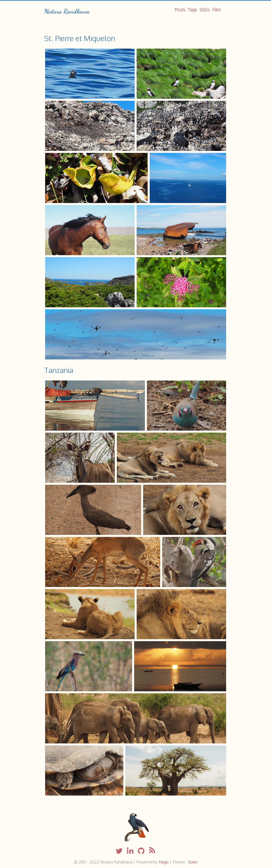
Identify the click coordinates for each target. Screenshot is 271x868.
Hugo (164, 862)
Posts (180, 10)
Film (217, 10)
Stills (205, 10)
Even (193, 862)
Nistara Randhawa (67, 11)
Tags (193, 10)
